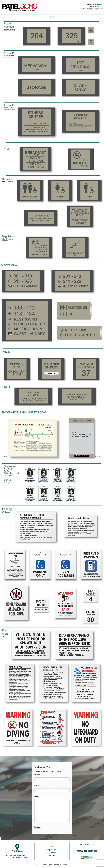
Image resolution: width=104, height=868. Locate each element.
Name (37, 775)
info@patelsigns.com (95, 9)
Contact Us (52, 856)
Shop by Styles (52, 850)
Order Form (52, 853)
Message (38, 797)
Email (37, 786)
